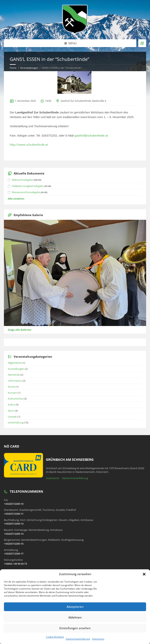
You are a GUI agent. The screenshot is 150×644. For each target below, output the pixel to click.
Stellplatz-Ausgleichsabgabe (28, 186)
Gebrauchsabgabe (22, 180)
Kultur (11, 405)
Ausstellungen (16, 369)
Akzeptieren (75, 607)
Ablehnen (75, 617)
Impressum (98, 639)
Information (15, 381)
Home (13, 68)
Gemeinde (14, 375)
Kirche (11, 387)
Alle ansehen (16, 199)
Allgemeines (15, 363)
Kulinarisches (15, 399)
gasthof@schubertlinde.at (91, 135)
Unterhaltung (16, 422)
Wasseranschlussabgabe (26, 192)
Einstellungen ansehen (75, 628)
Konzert (12, 393)
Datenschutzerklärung (78, 639)
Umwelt (12, 417)
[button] (144, 574)
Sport (11, 411)
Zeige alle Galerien (20, 330)
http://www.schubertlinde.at (29, 145)
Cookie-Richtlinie (55, 637)
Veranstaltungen (29, 68)
